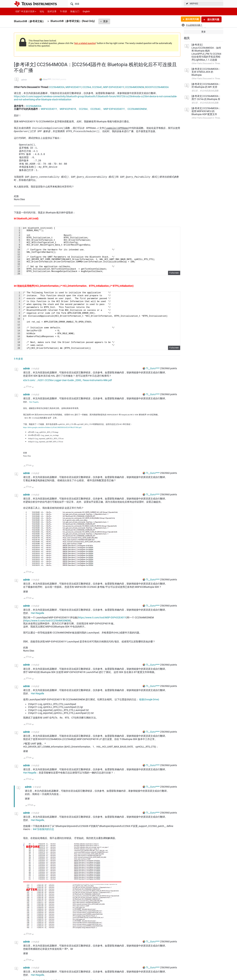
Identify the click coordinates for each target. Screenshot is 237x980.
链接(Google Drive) (149, 710)
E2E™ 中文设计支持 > (26, 11)
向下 (33, 398)
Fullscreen (174, 283)
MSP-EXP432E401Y (114, 87)
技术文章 (52, 11)
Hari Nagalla (34, 412)
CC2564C (97, 87)
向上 (25, 398)
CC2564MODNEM (135, 87)
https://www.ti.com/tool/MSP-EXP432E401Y (102, 628)
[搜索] (125, 4)
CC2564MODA (57, 87)
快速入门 (75, 11)
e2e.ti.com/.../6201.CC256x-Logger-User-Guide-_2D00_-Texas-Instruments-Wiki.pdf (68, 391)
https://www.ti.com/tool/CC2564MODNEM (47, 631)
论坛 (42, 11)
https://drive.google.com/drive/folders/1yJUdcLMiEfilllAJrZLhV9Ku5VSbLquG (53, 438)
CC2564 (87, 87)
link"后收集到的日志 (44, 839)
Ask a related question (85, 43)
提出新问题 (213, 19)
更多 (106, 21)
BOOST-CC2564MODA (157, 87)
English (86, 11)
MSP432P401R (68, 109)
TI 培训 (63, 11)
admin (24, 80)
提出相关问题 (191, 19)
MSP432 (194, 4)
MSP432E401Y (73, 87)
